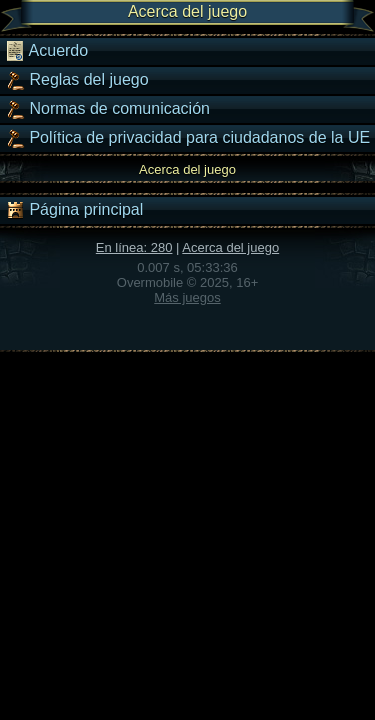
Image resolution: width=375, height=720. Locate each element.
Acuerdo (46, 51)
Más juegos (187, 297)
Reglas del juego (77, 80)
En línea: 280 (134, 247)
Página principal (74, 210)
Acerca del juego (230, 247)
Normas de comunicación (107, 109)
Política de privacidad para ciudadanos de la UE (187, 138)
